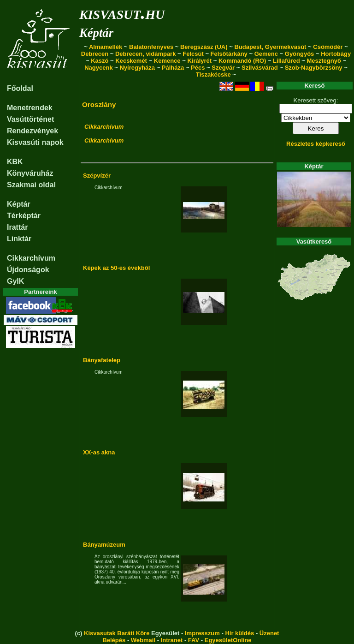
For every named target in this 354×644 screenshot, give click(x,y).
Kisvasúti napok (35, 142)
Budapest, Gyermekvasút (270, 47)
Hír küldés (239, 633)
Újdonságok (28, 270)
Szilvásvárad (260, 68)
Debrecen (95, 54)
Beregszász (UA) (204, 47)
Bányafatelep (102, 360)
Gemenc (266, 54)
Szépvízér (97, 176)
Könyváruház (30, 173)
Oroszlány (99, 104)
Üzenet (269, 633)
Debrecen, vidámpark (146, 54)
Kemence (167, 61)
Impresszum (202, 633)
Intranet (172, 640)
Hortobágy (336, 54)
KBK (15, 162)
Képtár (96, 33)
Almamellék (106, 47)
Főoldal (20, 88)
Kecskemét (131, 61)
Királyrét (199, 61)
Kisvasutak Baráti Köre (117, 633)
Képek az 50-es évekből (116, 268)
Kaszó (100, 61)
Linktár (19, 239)
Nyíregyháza (137, 68)
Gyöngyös (300, 54)
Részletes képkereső (316, 144)
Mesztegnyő (324, 61)
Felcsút (193, 54)
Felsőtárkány (229, 54)
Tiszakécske (213, 75)
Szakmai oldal (31, 185)
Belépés (114, 640)
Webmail (143, 640)
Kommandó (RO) (242, 61)
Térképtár (24, 216)
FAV (194, 640)
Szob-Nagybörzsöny (314, 68)
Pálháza (173, 68)
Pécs (198, 68)
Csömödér (328, 47)
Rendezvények (32, 131)
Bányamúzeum (104, 545)
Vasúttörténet (30, 119)
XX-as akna (99, 452)
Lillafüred (286, 61)
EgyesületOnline (228, 640)
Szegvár (223, 68)
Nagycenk (98, 68)
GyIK (15, 281)
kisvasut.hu (122, 13)
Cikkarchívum (31, 258)
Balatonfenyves (151, 47)
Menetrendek (30, 108)
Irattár (17, 227)
